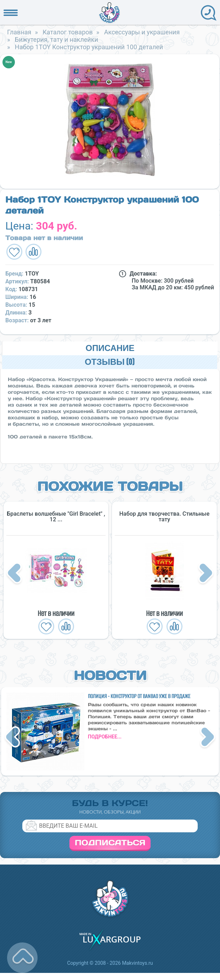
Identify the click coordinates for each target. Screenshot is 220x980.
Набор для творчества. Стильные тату (165, 517)
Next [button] (206, 574)
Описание (110, 348)
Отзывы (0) (110, 362)
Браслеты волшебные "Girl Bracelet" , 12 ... (56, 517)
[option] (110, 120)
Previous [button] (15, 574)
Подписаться (110, 843)
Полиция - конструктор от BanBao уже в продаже (139, 696)
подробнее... (105, 737)
